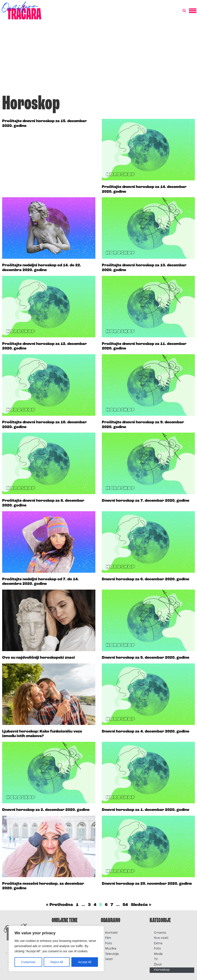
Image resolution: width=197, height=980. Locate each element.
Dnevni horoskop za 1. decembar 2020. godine (146, 810)
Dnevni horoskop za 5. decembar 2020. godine (146, 658)
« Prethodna (59, 905)
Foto (109, 944)
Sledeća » (141, 905)
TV (156, 959)
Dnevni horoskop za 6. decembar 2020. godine (146, 579)
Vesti (109, 959)
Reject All (57, 962)
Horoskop (162, 970)
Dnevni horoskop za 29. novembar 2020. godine (147, 884)
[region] (56, 949)
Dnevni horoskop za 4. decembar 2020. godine (146, 732)
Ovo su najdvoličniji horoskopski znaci (38, 658)
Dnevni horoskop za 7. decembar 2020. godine (146, 501)
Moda (158, 954)
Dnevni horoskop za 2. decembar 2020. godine (46, 810)
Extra (158, 944)
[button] (184, 11)
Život (158, 965)
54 (125, 905)
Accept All (85, 962)
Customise (28, 962)
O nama (160, 933)
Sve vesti (161, 938)
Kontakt (111, 933)
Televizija (112, 954)
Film (108, 938)
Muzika (111, 949)
